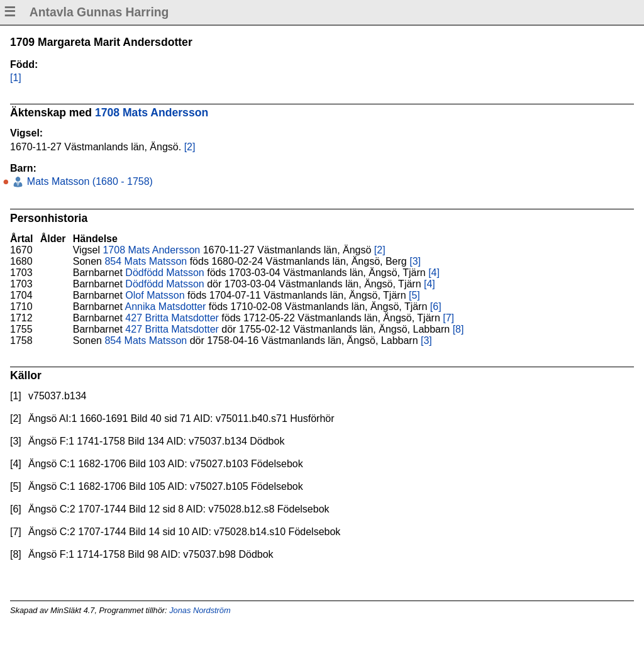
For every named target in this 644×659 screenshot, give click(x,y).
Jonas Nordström (200, 610)
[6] (436, 307)
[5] (414, 295)
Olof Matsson (155, 295)
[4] (434, 273)
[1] (16, 78)
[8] (458, 329)
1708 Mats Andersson (152, 113)
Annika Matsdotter (165, 307)
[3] (415, 261)
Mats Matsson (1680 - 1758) (88, 181)
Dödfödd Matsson (164, 273)
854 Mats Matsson (146, 261)
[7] (448, 318)
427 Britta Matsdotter (172, 318)
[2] (190, 147)
